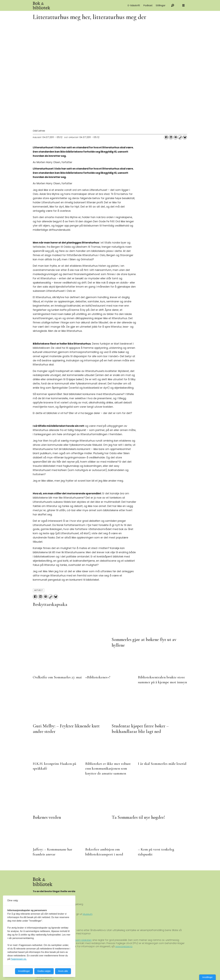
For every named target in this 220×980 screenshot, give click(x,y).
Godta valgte (44, 971)
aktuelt (39, 590)
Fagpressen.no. (19, 959)
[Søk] (173, 5)
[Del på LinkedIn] (171, 137)
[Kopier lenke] (180, 137)
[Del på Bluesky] (185, 137)
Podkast (148, 5)
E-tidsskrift (134, 5)
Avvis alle (63, 971)
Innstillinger (207, 977)
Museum (88, 914)
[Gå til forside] (65, 5)
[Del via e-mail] (175, 137)
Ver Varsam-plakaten (79, 940)
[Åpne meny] (183, 5)
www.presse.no (124, 946)
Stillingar (161, 5)
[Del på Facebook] (166, 137)
